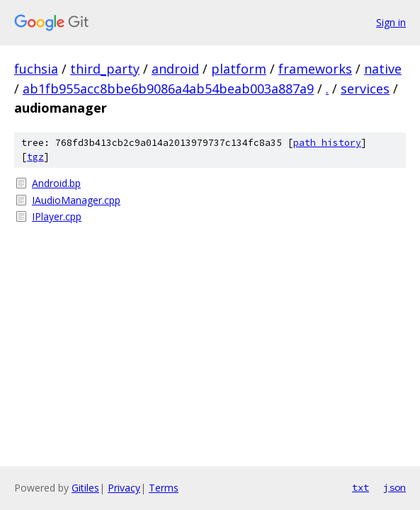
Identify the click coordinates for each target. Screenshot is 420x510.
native (383, 69)
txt (361, 487)
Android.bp (56, 183)
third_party (105, 69)
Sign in (391, 22)
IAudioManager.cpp (76, 200)
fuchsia (36, 69)
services (365, 89)
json (395, 487)
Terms (164, 488)
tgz (35, 157)
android (175, 69)
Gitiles (85, 488)
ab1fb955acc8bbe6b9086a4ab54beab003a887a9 (168, 89)
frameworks (315, 69)
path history (327, 143)
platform (239, 69)
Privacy (124, 488)
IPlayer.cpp (57, 216)
